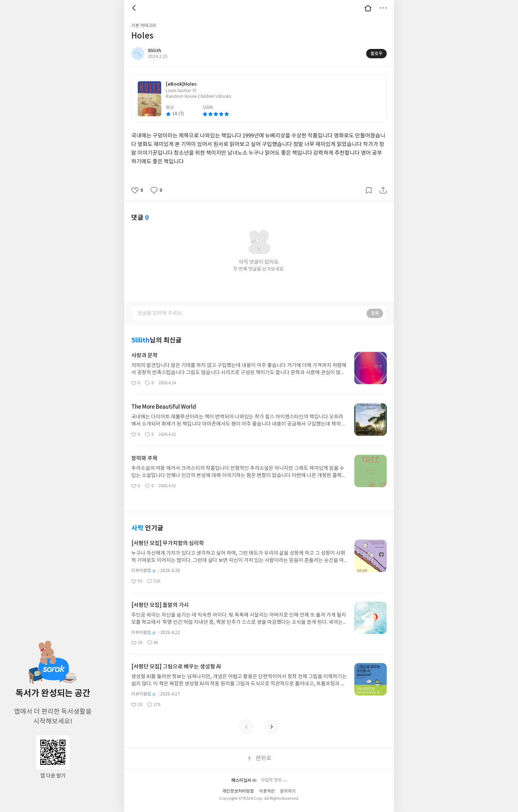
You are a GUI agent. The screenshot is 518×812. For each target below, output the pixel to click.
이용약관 (267, 791)
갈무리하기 (369, 190)
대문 (368, 8)
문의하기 (288, 791)
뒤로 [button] (135, 8)
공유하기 (383, 190)
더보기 (383, 8)
